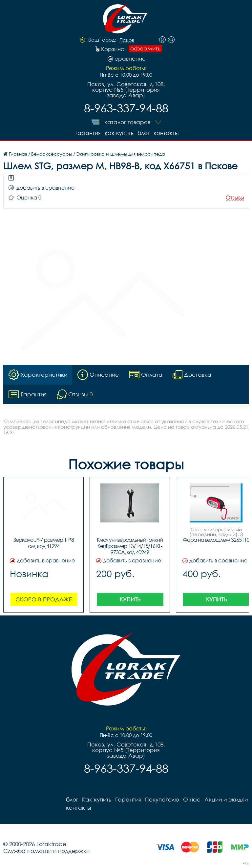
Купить (130, 599)
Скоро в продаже (44, 599)
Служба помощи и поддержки (46, 851)
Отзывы (235, 198)
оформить (145, 48)
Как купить (119, 133)
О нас (192, 799)
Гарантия (88, 133)
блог (144, 133)
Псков (127, 40)
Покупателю (162, 799)
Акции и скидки (226, 799)
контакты (166, 133)
